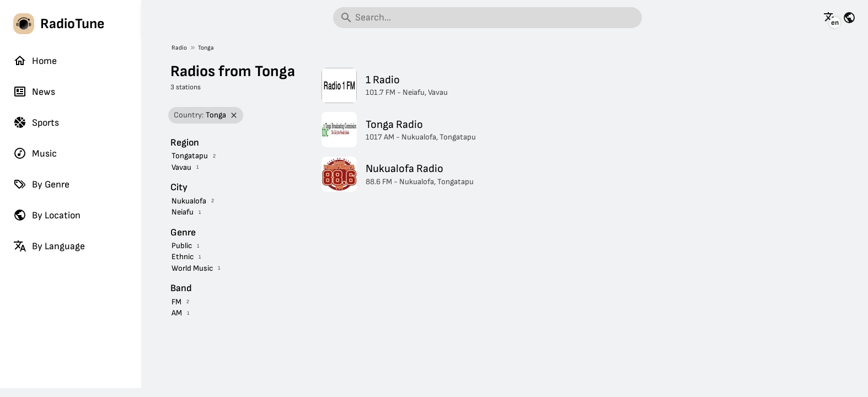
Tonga (206, 48)
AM (177, 313)
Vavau (181, 167)
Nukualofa (189, 201)
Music (35, 153)
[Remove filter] (234, 116)
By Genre (41, 184)
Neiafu (183, 212)
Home (35, 61)
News (34, 92)
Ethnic (183, 257)
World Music (192, 268)
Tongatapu (190, 156)
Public (182, 246)
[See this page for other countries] (849, 18)
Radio (179, 48)
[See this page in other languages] (830, 18)
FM (176, 302)
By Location (47, 215)
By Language (49, 246)
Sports (36, 122)
